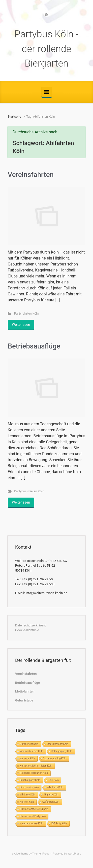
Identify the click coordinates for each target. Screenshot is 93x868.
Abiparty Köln (51, 795)
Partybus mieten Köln (29, 491)
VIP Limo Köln (28, 795)
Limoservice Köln (29, 787)
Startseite (14, 117)
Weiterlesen (21, 325)
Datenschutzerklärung (31, 625)
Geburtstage (24, 700)
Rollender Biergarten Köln (34, 773)
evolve (16, 854)
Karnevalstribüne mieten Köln (36, 766)
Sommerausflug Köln (55, 758)
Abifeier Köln (27, 802)
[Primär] (47, 92)
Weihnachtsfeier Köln (31, 751)
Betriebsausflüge (34, 346)
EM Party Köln (59, 824)
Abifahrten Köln (51, 802)
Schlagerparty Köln (62, 751)
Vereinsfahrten (31, 175)
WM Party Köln (55, 787)
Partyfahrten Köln (27, 313)
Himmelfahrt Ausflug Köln (34, 809)
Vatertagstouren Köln (31, 824)
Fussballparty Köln (30, 780)
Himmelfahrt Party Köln (33, 816)
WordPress (74, 854)
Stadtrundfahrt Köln (57, 744)
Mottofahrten (25, 691)
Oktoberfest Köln (29, 744)
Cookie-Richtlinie (27, 630)
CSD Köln (53, 780)
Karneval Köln (27, 758)
